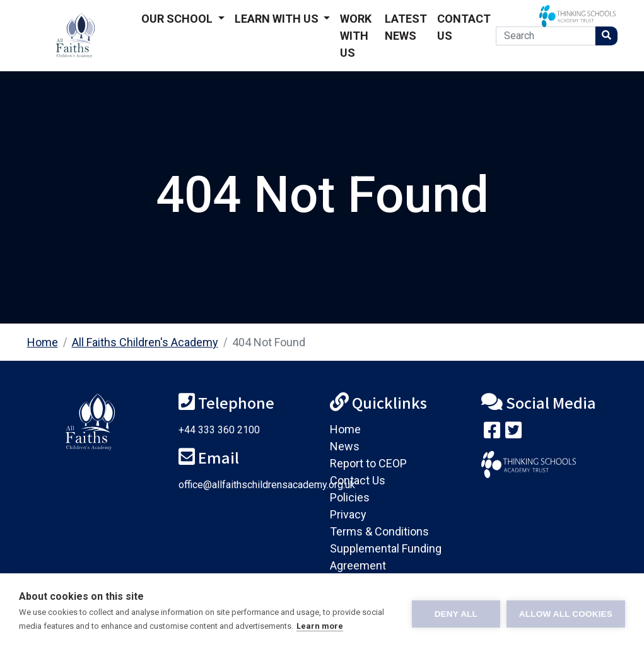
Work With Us (356, 36)
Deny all (456, 611)
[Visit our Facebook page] (492, 433)
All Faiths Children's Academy (145, 342)
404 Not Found (269, 342)
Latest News (406, 27)
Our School (178, 19)
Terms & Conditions (379, 531)
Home (43, 342)
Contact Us (464, 27)
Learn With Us (278, 19)
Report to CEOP (368, 463)
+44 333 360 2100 (219, 430)
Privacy (348, 514)
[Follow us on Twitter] (513, 433)
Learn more (320, 626)
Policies (350, 497)
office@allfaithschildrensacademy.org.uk (267, 485)
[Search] (545, 36)
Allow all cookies (566, 611)
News (345, 446)
